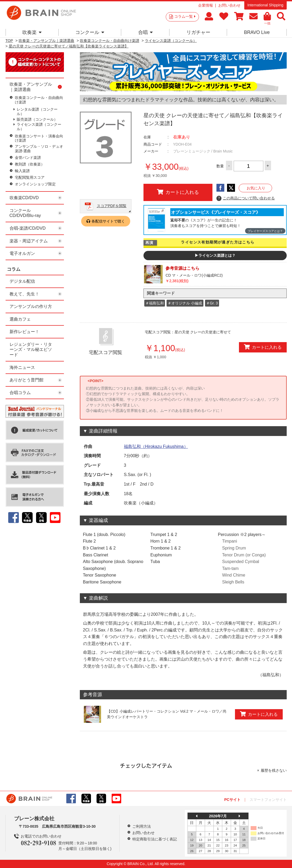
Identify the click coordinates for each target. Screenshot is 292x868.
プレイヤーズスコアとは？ (265, 231)
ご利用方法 (142, 826)
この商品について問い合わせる (246, 198)
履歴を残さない (274, 770)
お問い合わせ (229, 5)
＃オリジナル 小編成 (185, 303)
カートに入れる (178, 192)
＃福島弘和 (155, 303)
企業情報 (206, 5)
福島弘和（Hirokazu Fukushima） (156, 446)
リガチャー (198, 32)
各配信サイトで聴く (108, 221)
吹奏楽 (32, 32)
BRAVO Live (257, 32)
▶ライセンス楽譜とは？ (215, 255)
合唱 (145, 32)
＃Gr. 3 (212, 303)
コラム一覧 (185, 16)
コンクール (90, 32)
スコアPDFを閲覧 (112, 206)
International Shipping (265, 5)
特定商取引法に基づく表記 (155, 839)
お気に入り (256, 188)
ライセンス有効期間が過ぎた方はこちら (218, 242)
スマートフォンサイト (268, 800)
